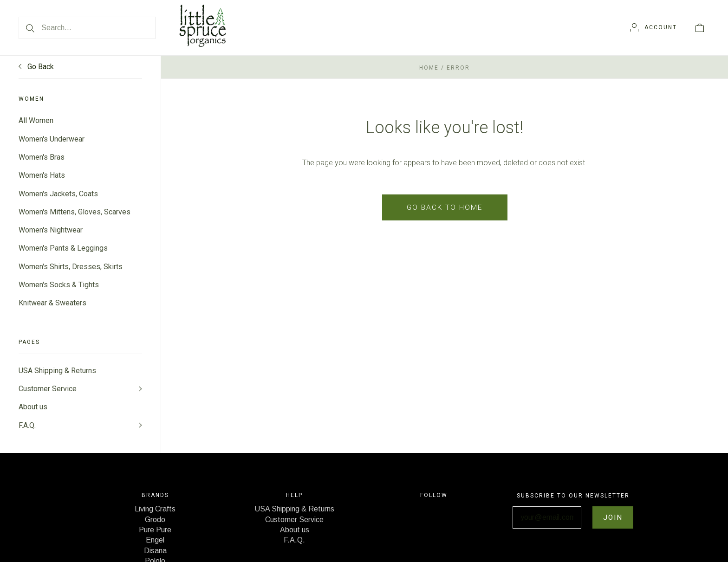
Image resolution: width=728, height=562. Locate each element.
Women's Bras (42, 158)
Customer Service (48, 392)
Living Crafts (155, 514)
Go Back (36, 67)
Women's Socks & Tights (59, 287)
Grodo (155, 524)
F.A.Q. (27, 430)
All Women (36, 120)
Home (429, 68)
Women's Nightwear (51, 232)
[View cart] (700, 27)
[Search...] (87, 28)
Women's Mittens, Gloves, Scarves (75, 213)
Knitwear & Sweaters (52, 306)
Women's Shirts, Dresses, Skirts (71, 269)
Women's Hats (42, 176)
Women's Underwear (52, 139)
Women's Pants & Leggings (63, 250)
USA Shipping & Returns (57, 374)
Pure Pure (155, 535)
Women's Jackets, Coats (58, 195)
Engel (155, 545)
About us (33, 411)
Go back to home (445, 207)
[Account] (653, 27)
